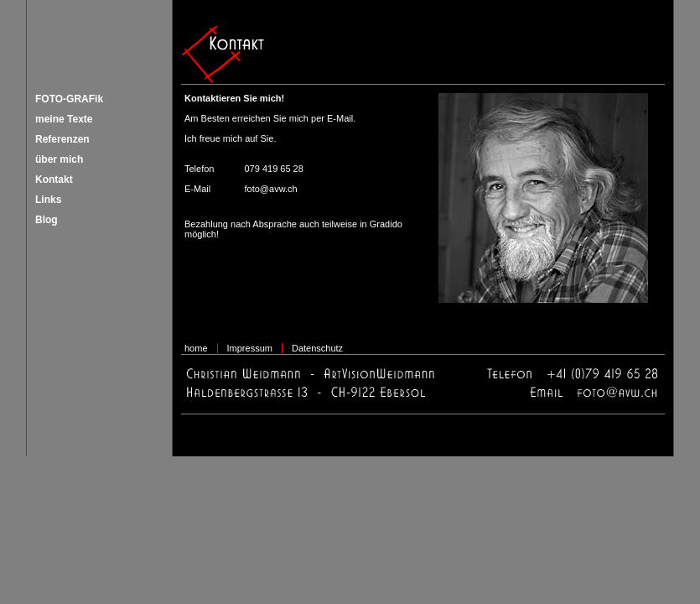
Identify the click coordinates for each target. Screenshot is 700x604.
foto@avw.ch (271, 189)
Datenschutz (317, 348)
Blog (47, 220)
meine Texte (64, 119)
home (196, 348)
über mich (59, 159)
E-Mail (340, 118)
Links (48, 200)
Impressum (250, 348)
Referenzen (62, 139)
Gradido (386, 224)
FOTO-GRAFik (69, 99)
